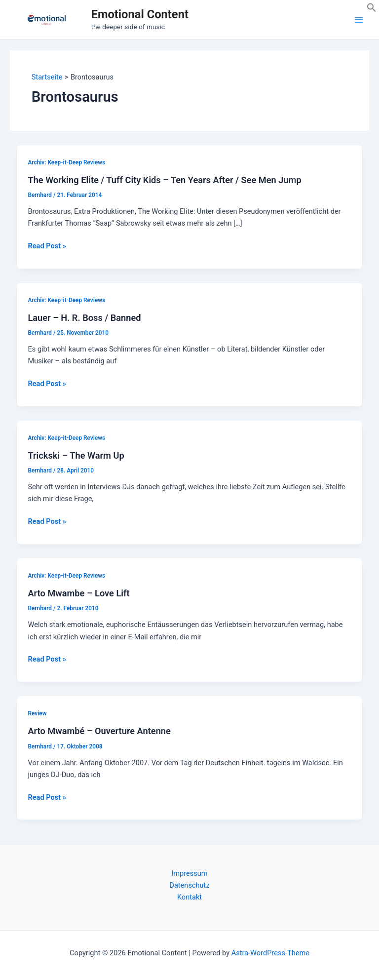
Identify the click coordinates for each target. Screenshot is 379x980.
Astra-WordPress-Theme (270, 953)
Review (37, 713)
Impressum (189, 873)
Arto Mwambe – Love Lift (78, 593)
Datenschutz (189, 885)
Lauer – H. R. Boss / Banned (84, 318)
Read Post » (47, 246)
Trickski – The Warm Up (76, 455)
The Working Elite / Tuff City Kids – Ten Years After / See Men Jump (164, 180)
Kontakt (189, 897)
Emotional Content (140, 14)
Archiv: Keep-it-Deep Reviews (66, 162)
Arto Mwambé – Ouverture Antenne (99, 731)
